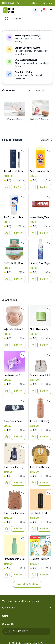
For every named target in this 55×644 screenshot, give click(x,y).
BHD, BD (36, 3)
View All (40, 90)
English (48, 3)
